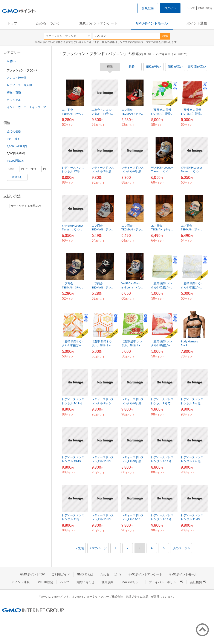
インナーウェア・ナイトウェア (26, 107)
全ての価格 (14, 131)
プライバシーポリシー (166, 582)
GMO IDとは (85, 574)
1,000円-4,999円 (17, 146)
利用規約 (107, 582)
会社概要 (198, 582)
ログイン (170, 8)
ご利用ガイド (61, 574)
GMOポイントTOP (32, 574)
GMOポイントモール (152, 23)
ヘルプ (191, 8)
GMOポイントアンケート (98, 23)
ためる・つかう (48, 23)
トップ (12, 23)
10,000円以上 (15, 161)
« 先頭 (80, 548)
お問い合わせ (85, 582)
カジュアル (14, 100)
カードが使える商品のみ (23, 206)
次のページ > (181, 548)
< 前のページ (98, 548)
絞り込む (17, 177)
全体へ (11, 61)
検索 (165, 36)
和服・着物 (14, 92)
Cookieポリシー (131, 582)
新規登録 (148, 8)
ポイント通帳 (197, 23)
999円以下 (13, 139)
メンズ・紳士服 (17, 78)
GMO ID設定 (205, 8)
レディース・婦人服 (19, 85)
